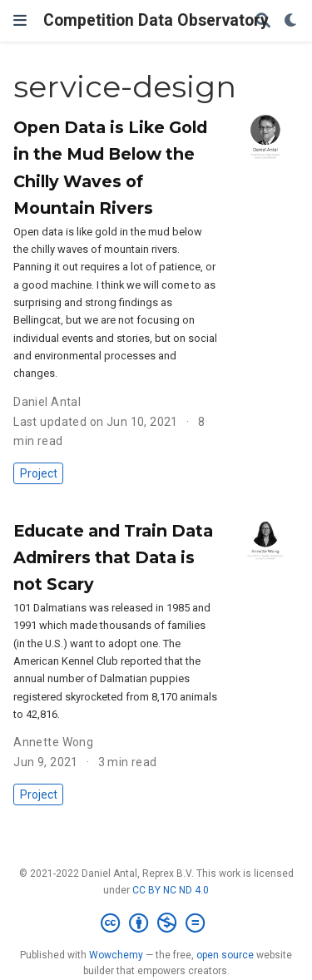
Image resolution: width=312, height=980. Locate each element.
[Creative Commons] (156, 923)
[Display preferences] (291, 21)
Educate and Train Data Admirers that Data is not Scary (113, 557)
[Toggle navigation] (20, 20)
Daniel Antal (47, 402)
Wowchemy (116, 955)
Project (39, 473)
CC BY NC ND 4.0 (171, 890)
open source (225, 955)
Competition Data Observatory (156, 20)
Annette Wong (53, 742)
